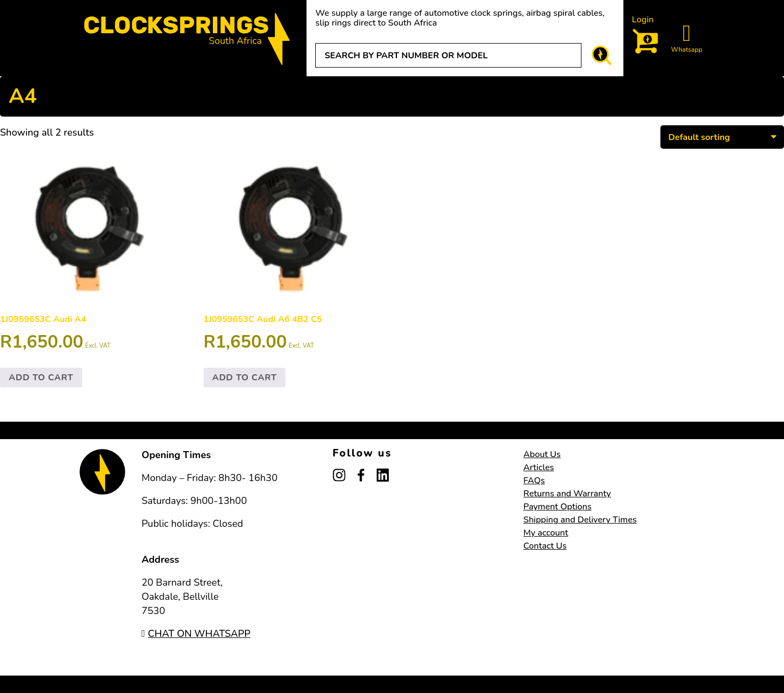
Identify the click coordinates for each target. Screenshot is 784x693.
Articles (538, 467)
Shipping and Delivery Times (580, 520)
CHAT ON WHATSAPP (196, 634)
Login (643, 20)
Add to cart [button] (41, 378)
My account (546, 533)
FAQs (534, 481)
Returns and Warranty (567, 494)
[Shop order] (722, 137)
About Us (542, 454)
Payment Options (557, 507)
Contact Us (545, 546)
